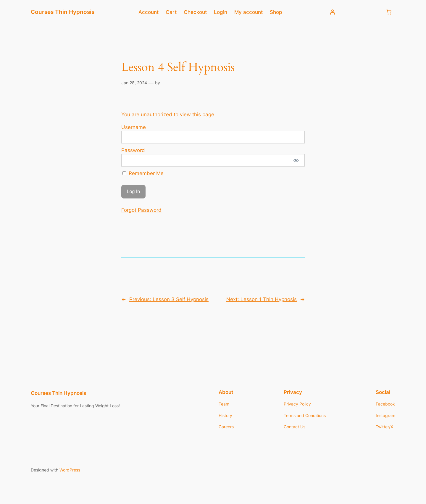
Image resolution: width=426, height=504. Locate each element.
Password (133, 150)
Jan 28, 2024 (134, 83)
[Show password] (296, 160)
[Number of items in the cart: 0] (389, 12)
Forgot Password (141, 210)
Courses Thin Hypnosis (63, 12)
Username (134, 127)
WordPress (70, 470)
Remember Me (143, 173)
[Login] (333, 12)
